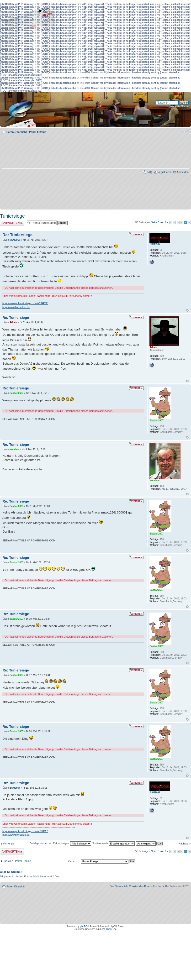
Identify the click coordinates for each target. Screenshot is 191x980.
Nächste (183, 844)
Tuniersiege (12, 216)
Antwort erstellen (12, 223)
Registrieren (164, 172)
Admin (13, 322)
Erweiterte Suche (179, 106)
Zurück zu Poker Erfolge (17, 861)
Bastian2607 (16, 393)
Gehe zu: (74, 861)
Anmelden (183, 172)
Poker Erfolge (38, 132)
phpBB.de (111, 929)
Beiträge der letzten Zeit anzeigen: (60, 843)
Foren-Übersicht (17, 132)
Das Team (116, 886)
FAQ (149, 172)
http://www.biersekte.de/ (16, 307)
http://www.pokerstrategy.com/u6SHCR (25, 303)
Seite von (159, 222)
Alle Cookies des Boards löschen (143, 886)
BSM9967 (15, 240)
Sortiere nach (114, 843)
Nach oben (187, 310)
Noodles (14, 449)
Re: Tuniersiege (17, 235)
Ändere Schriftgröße (185, 131)
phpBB (84, 926)
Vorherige (8, 844)
